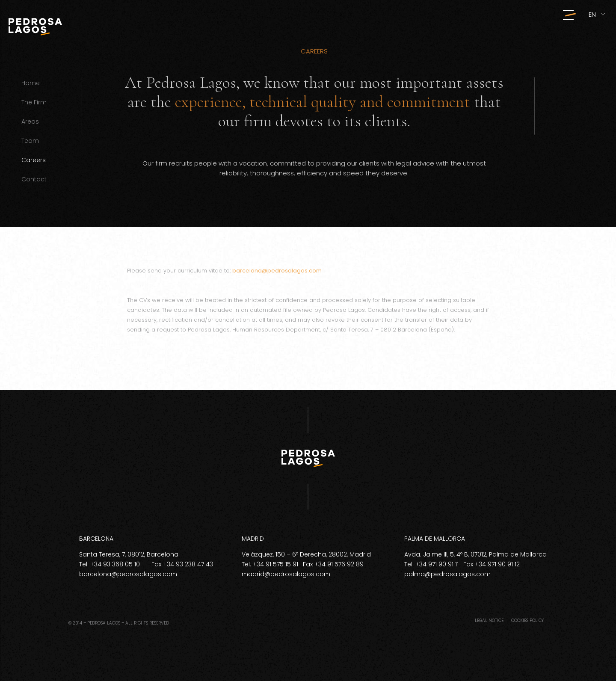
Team (30, 141)
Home (31, 83)
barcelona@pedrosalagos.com (277, 271)
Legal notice (489, 620)
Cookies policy (527, 620)
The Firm (34, 102)
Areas (30, 121)
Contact (34, 179)
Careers (34, 160)
